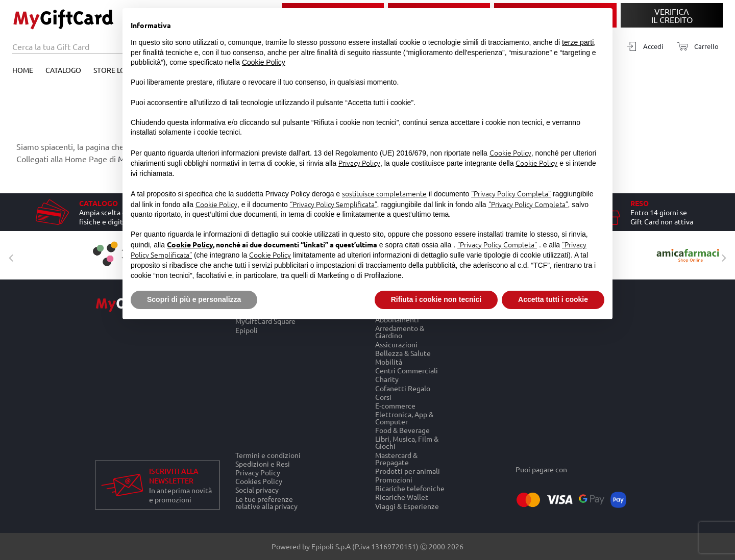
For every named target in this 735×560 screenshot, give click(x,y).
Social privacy (257, 490)
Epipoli (247, 330)
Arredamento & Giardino (400, 332)
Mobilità (389, 361)
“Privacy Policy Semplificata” (334, 204)
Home (23, 70)
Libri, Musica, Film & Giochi (407, 442)
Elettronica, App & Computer (404, 417)
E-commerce (395, 405)
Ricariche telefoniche (410, 488)
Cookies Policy (259, 481)
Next (721, 256)
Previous (9, 256)
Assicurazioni (396, 344)
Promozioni (394, 479)
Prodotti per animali (408, 470)
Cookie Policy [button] (264, 62)
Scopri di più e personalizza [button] (194, 299)
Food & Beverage (402, 430)
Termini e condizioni (268, 455)
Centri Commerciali (407, 371)
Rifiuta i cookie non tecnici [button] (436, 299)
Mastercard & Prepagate (396, 458)
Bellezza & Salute (403, 353)
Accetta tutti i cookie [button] (553, 299)
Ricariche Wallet (402, 497)
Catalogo (63, 70)
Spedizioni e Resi (263, 463)
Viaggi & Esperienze (407, 506)
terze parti (578, 42)
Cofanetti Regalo (403, 388)
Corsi (383, 397)
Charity (387, 379)
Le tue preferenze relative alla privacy (266, 502)
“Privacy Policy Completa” (511, 193)
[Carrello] (695, 47)
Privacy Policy (258, 472)
